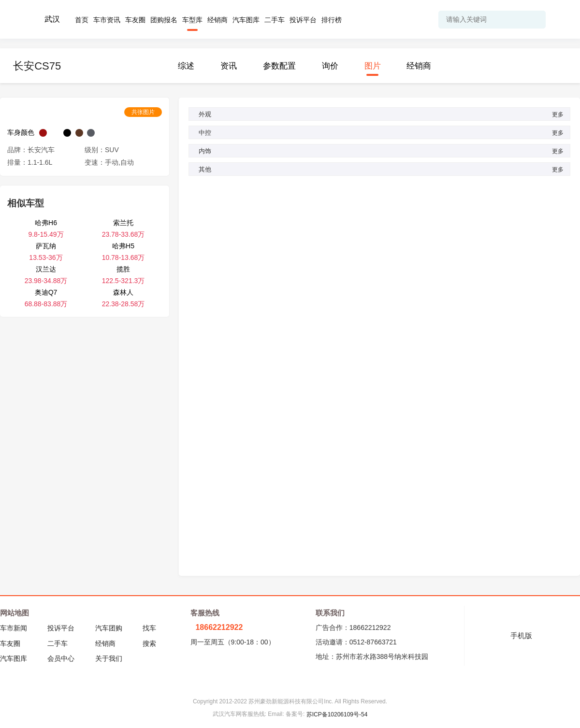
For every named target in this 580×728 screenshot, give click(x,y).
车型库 (192, 20)
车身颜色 (21, 132)
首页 (82, 20)
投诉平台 (303, 20)
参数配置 (279, 66)
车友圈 (135, 20)
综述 (186, 66)
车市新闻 (14, 628)
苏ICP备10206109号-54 (337, 714)
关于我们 (109, 658)
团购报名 (164, 20)
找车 (149, 628)
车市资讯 (107, 20)
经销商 (217, 20)
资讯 (229, 66)
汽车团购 (109, 628)
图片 (373, 66)
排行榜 (332, 20)
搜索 (149, 643)
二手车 (275, 20)
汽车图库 (246, 20)
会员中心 (61, 658)
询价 (330, 66)
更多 (560, 114)
